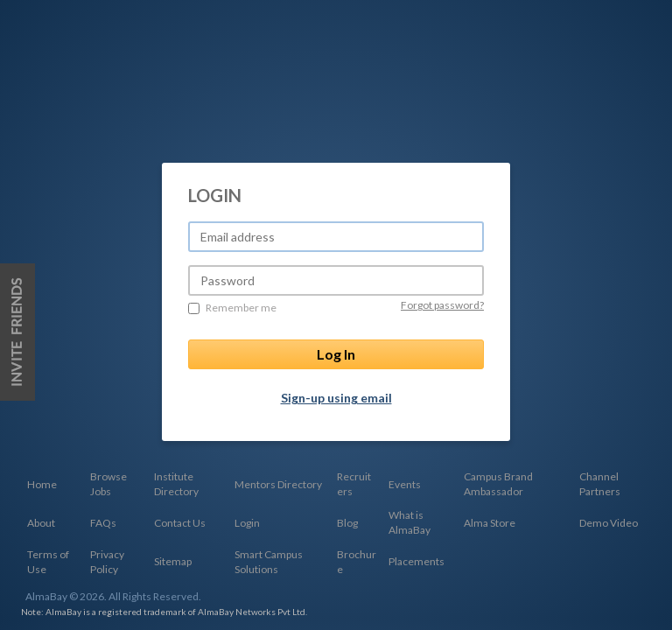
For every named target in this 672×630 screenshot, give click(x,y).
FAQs (103, 523)
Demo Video (609, 523)
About (41, 523)
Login (247, 523)
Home (42, 484)
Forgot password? (442, 305)
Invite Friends (17, 332)
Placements (416, 561)
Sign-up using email (336, 398)
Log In (336, 354)
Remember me (232, 308)
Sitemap (173, 561)
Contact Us (180, 523)
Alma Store (490, 523)
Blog (347, 523)
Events (405, 484)
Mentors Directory (278, 484)
